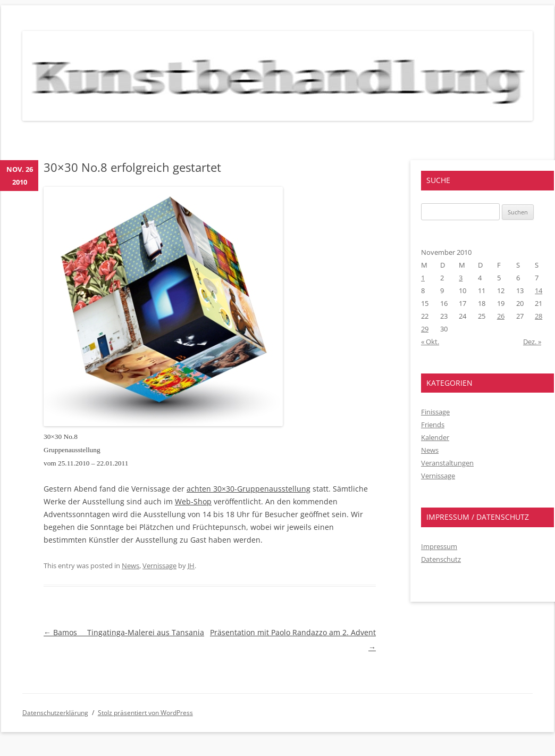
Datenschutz (441, 559)
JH (191, 566)
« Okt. (430, 342)
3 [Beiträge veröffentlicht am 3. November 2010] (461, 278)
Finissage (435, 412)
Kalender (435, 437)
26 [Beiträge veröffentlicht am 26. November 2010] (501, 316)
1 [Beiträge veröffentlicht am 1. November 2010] (423, 278)
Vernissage (159, 566)
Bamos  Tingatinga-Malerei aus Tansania (124, 632)
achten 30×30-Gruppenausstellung (249, 489)
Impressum (439, 546)
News (131, 566)
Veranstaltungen (447, 463)
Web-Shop (193, 501)
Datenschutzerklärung (55, 713)
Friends (433, 425)
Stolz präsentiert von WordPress (145, 713)
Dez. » (532, 342)
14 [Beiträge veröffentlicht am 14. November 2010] (539, 290)
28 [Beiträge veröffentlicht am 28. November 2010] (539, 316)
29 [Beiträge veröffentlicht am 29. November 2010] (425, 329)
